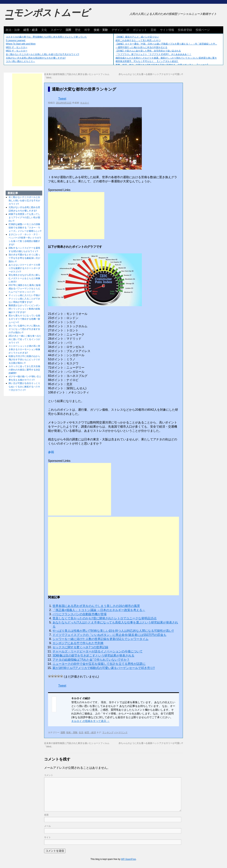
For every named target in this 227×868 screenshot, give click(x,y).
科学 (87, 30)
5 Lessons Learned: (16, 40)
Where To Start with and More (21, 44)
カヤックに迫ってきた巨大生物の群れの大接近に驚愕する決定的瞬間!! (24, 370)
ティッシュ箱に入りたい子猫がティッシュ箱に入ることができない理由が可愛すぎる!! (24, 299)
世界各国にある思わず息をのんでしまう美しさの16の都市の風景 (96, 606)
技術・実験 (101, 30)
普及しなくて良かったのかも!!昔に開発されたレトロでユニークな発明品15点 (105, 618)
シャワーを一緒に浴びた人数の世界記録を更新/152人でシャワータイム (100, 639)
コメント (49, 775)
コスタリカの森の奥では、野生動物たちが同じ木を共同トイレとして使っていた (46, 37)
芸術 (153, 30)
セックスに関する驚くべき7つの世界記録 (80, 647)
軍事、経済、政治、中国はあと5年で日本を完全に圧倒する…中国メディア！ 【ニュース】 (162, 65)
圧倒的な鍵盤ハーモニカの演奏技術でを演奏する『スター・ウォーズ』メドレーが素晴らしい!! (25, 228)
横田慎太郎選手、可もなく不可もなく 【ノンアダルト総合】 (147, 61)
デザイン (117, 30)
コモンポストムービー (47, 16)
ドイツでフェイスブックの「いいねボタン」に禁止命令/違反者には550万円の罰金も (109, 635)
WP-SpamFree (128, 859)
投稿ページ (203, 30)
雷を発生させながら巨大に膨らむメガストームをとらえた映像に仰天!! (24, 278)
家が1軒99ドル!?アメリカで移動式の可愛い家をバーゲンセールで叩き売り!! (104, 668)
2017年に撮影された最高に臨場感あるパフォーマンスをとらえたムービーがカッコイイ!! (25, 289)
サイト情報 (167, 30)
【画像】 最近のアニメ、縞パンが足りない (137, 37)
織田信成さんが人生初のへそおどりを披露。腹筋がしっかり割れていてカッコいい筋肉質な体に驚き (166, 58)
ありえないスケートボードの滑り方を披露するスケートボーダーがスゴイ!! (24, 268)
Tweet (62, 99)
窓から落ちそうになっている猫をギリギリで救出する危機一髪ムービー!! (24, 319)
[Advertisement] (76, 216)
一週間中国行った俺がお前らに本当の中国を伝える (141, 47)
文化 (44, 30)
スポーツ (56, 30)
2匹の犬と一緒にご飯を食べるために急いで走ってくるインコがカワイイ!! (25, 339)
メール (47, 826)
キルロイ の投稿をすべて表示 (90, 721)
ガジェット (140, 30)
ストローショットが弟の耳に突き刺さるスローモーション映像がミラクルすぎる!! (24, 349)
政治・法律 (13, 30)
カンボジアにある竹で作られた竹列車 (78, 643)
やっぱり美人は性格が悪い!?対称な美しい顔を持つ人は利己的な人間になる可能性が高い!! (113, 631)
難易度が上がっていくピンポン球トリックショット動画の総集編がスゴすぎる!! (24, 309)
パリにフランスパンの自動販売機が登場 (80, 614)
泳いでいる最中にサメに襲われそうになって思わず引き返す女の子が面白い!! (24, 329)
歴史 (78, 30)
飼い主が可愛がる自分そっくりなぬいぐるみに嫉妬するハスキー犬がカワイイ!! (24, 387)
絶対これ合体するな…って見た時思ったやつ (138, 40)
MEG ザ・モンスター (17, 47)
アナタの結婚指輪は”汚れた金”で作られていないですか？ (91, 660)
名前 (46, 815)
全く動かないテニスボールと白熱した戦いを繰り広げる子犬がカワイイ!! (42, 54)
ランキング (108, 732)
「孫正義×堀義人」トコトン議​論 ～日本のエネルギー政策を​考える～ (99, 610)
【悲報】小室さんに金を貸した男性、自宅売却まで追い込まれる (148, 51)
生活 (81, 732)
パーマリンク (121, 732)
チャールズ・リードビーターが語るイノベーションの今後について (98, 651)
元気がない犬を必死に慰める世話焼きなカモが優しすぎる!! (36, 58)
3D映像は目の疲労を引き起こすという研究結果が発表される (93, 656)
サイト (47, 837)
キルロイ (85, 103)
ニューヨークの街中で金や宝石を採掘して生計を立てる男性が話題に (99, 664)
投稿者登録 (185, 30)
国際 (68, 30)
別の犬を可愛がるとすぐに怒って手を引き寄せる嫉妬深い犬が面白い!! (24, 258)
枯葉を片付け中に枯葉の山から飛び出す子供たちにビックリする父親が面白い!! (24, 360)
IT (128, 30)
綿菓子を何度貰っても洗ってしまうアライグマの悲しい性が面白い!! (24, 217)
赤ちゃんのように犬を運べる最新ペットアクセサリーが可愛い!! (151, 74)
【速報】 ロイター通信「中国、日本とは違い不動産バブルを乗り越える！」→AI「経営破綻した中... (166, 44)
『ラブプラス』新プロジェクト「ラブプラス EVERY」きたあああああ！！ (153, 54)
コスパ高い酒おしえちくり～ (20, 61)
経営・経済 (30, 30)
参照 (51, 452)
